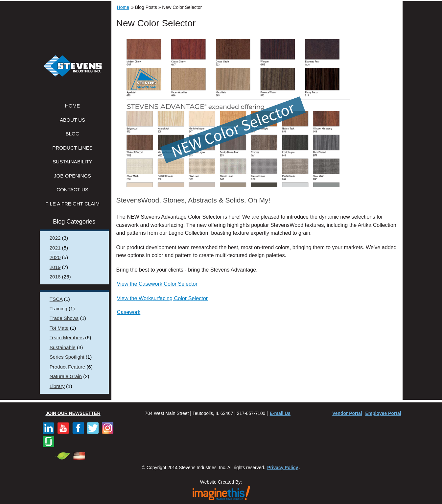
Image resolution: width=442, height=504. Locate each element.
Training (58, 309)
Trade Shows (64, 318)
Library (57, 386)
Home (72, 106)
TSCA (56, 299)
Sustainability (72, 162)
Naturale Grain (66, 376)
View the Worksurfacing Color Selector (163, 298)
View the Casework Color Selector (157, 284)
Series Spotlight (67, 357)
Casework (129, 312)
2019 (55, 267)
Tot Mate (59, 328)
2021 (55, 248)
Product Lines (72, 148)
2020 (55, 257)
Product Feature (67, 367)
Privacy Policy (283, 468)
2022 (55, 238)
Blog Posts (146, 7)
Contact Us (72, 190)
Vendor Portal (347, 413)
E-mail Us (280, 413)
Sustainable (63, 347)
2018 (55, 277)
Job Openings (72, 176)
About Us (72, 120)
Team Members (67, 337)
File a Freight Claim (72, 204)
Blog (73, 134)
